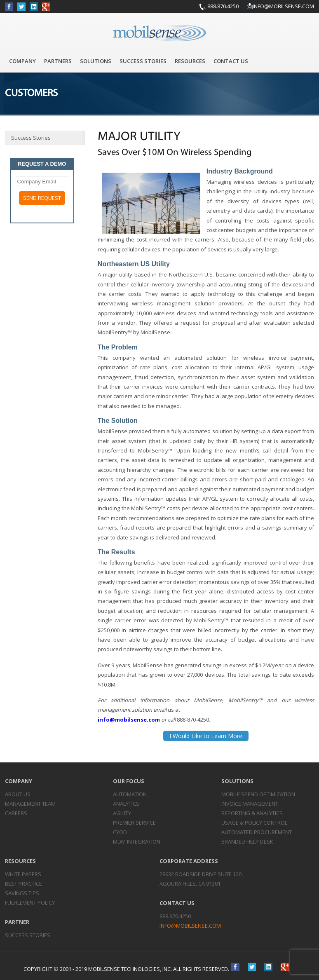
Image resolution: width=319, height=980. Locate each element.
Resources (190, 61)
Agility (122, 813)
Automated (257, 832)
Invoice (250, 804)
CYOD (120, 832)
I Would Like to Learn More (206, 736)
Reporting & (252, 813)
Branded (247, 842)
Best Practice (23, 884)
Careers (16, 813)
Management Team (30, 804)
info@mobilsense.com (283, 6)
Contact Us (231, 61)
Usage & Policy (254, 823)
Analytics (126, 804)
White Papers (23, 874)
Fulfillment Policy (30, 903)
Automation (130, 794)
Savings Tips (22, 893)
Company (22, 61)
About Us (18, 794)
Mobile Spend (258, 794)
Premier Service (134, 823)
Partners (58, 61)
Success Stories (143, 61)
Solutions (96, 61)
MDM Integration (137, 842)
